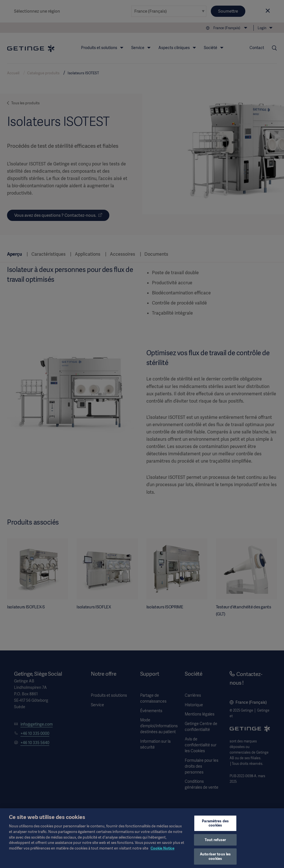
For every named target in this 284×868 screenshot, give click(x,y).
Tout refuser (215, 844)
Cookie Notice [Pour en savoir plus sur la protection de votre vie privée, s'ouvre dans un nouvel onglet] (162, 852)
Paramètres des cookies (215, 827)
